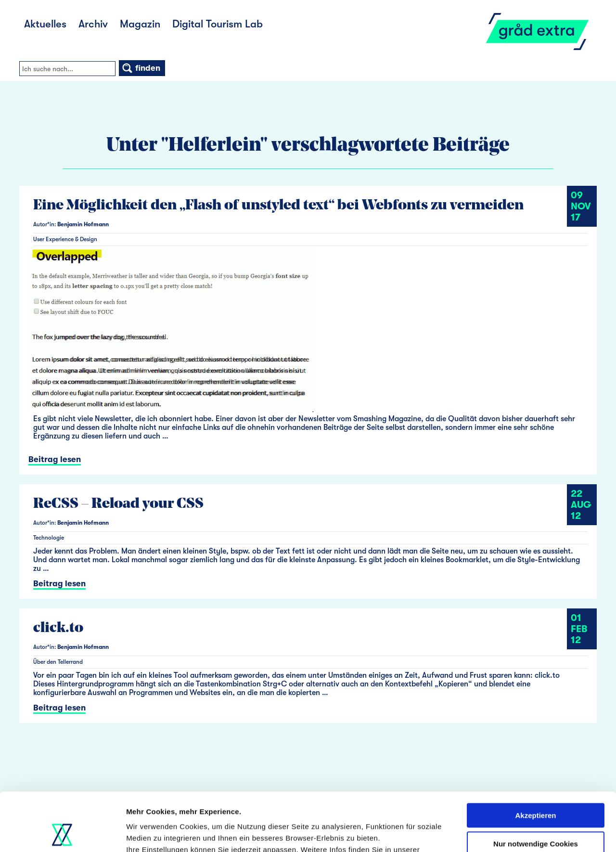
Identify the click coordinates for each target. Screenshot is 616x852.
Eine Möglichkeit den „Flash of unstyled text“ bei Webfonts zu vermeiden (278, 206)
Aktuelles (45, 24)
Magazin (140, 24)
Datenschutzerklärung (167, 807)
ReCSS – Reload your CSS (118, 504)
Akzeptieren (535, 761)
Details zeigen (150, 833)
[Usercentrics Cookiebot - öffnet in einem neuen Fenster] (62, 833)
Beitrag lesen (55, 459)
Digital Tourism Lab (218, 24)
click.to (58, 628)
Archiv (93, 24)
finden (141, 68)
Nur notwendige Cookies (536, 789)
